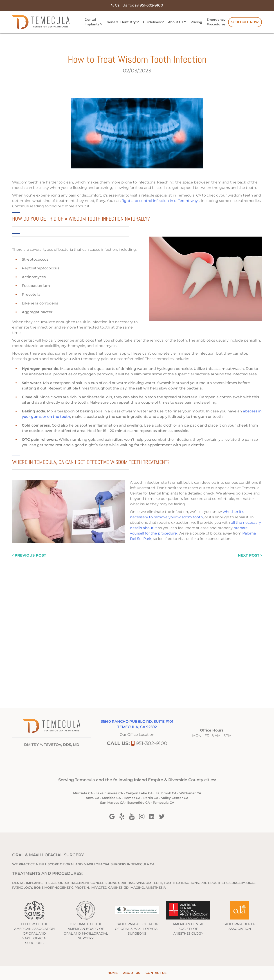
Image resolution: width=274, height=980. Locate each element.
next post (250, 555)
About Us (176, 22)
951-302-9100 (152, 743)
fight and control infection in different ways (161, 201)
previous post (29, 555)
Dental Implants (92, 22)
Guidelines (152, 22)
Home (113, 973)
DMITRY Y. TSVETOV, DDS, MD (52, 745)
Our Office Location (137, 735)
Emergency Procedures (216, 22)
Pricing (196, 22)
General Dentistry (121, 22)
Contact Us (156, 973)
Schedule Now (245, 22)
